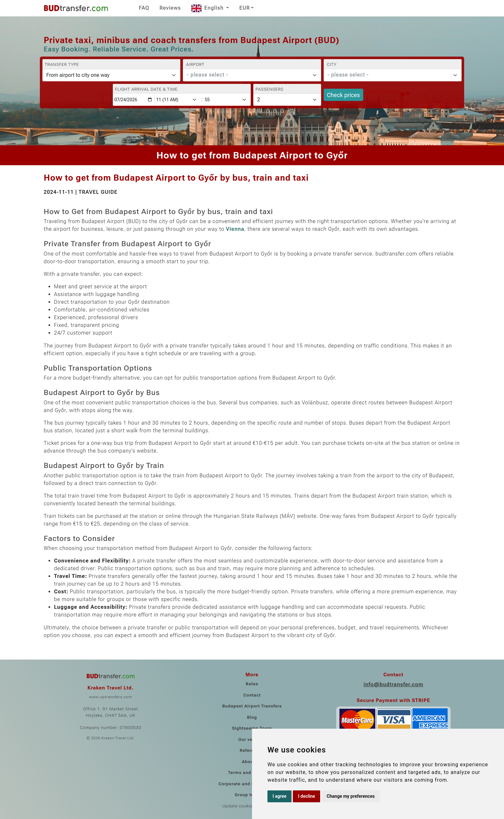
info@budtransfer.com (393, 684)
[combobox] (252, 75)
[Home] (76, 8)
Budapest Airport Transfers (252, 706)
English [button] (208, 8)
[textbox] (248, 75)
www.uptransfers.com (111, 697)
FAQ (144, 8)
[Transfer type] (111, 75)
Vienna (235, 229)
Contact (252, 695)
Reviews (170, 8)
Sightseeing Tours (252, 728)
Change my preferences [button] (351, 796)
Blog (252, 717)
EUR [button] (244, 8)
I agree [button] (279, 796)
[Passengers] (287, 100)
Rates (252, 684)
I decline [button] (306, 796)
